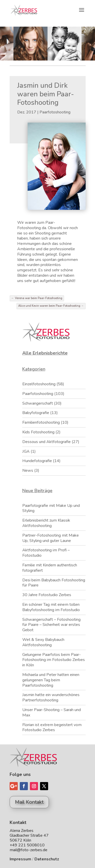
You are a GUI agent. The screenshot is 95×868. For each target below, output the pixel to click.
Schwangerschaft (38, 403)
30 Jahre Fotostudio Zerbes (47, 595)
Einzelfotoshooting (39, 384)
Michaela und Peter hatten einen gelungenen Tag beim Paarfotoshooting (51, 680)
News (28, 470)
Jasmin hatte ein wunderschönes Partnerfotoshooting (51, 697)
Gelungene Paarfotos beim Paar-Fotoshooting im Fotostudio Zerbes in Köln (54, 660)
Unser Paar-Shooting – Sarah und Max (52, 712)
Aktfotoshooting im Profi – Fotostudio (46, 553)
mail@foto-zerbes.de (29, 850)
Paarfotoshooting (55, 112)
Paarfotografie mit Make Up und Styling (51, 508)
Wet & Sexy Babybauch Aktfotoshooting (43, 642)
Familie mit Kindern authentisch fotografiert (50, 568)
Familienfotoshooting (41, 422)
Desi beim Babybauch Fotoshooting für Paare (54, 583)
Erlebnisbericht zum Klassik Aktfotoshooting (46, 523)
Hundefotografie (37, 461)
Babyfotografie (36, 413)
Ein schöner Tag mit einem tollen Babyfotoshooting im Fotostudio (51, 607)
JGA (26, 451)
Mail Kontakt (29, 802)
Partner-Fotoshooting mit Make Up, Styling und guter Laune (51, 538)
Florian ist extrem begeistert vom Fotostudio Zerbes (52, 727)
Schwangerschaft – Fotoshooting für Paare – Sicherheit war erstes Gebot (51, 625)
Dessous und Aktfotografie (46, 442)
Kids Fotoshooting (38, 432)
